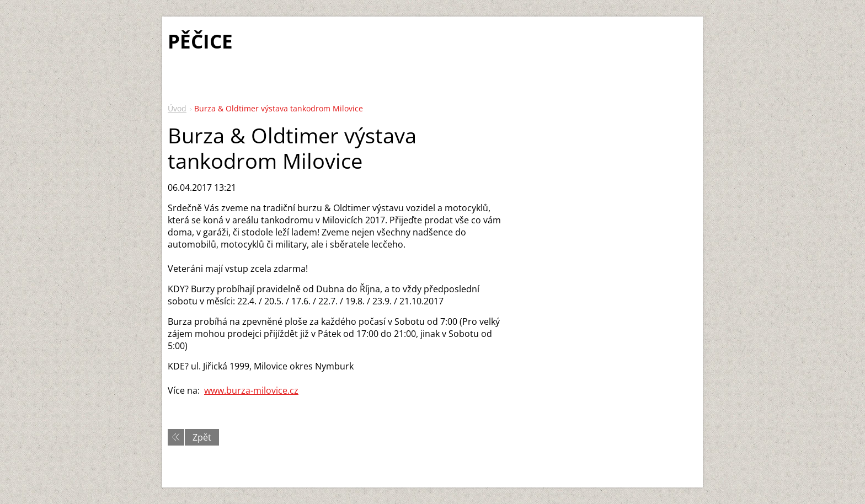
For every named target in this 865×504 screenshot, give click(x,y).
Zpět (202, 437)
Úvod (177, 108)
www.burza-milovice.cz (251, 390)
